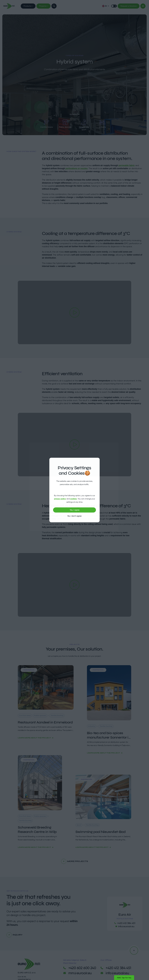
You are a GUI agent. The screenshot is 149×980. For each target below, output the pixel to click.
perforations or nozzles (76, 168)
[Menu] (143, 6)
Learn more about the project (36, 738)
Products (28, 6)
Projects (43, 6)
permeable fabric (127, 165)
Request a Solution (129, 6)
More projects (74, 861)
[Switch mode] (114, 6)
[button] (106, 6)
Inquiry (14, 935)
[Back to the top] (134, 951)
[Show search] (54, 6)
